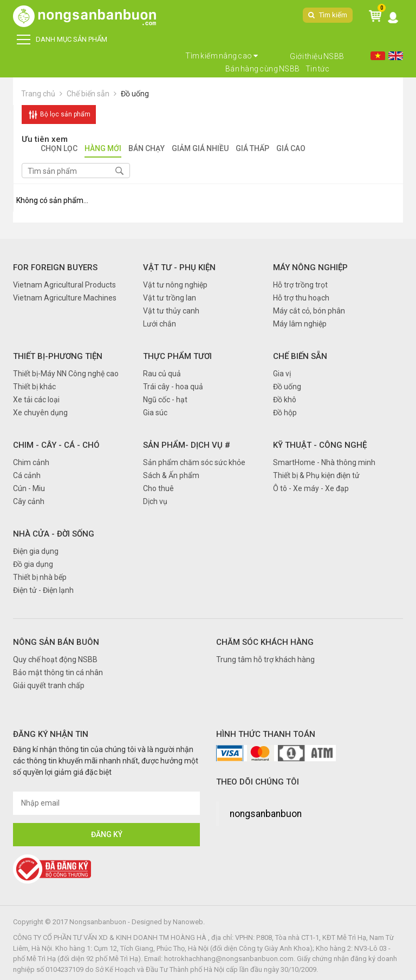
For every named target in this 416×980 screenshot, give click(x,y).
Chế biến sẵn (88, 94)
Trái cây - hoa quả (173, 387)
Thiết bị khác (34, 387)
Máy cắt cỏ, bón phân (309, 311)
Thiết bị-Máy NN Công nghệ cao (66, 374)
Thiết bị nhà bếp (40, 577)
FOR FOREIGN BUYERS (55, 267)
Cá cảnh (27, 475)
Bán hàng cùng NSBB (263, 69)
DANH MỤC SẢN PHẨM (62, 40)
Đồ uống (135, 94)
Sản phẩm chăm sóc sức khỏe (194, 462)
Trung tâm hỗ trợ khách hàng (265, 659)
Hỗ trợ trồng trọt (300, 285)
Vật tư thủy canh (171, 311)
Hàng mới (103, 149)
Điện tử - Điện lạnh (43, 590)
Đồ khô (285, 400)
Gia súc (155, 413)
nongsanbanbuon (266, 814)
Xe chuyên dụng (40, 413)
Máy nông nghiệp (310, 267)
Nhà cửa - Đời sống (54, 534)
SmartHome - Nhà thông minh (324, 462)
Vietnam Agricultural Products (64, 285)
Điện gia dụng (36, 551)
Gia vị (282, 374)
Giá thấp (252, 149)
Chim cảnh (31, 462)
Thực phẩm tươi (177, 356)
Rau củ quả (162, 374)
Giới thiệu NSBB (317, 56)
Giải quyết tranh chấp (49, 685)
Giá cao (291, 149)
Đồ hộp (285, 413)
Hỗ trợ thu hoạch (301, 298)
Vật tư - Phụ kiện (179, 267)
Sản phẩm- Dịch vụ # (187, 445)
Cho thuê (158, 488)
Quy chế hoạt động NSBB (55, 659)
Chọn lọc (59, 149)
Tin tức (318, 69)
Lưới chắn (160, 324)
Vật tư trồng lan (170, 298)
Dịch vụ (155, 501)
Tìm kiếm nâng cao (222, 56)
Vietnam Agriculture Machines (65, 298)
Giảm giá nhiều (200, 149)
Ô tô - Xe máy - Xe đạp (311, 488)
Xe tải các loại (36, 400)
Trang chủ (38, 94)
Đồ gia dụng (33, 564)
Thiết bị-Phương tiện (58, 356)
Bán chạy (147, 149)
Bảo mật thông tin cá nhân (58, 672)
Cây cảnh (29, 501)
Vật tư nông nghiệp (175, 285)
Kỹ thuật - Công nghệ (320, 445)
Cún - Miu (29, 488)
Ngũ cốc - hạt (165, 400)
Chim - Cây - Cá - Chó (56, 445)
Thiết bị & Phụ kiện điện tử (316, 475)
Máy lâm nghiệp (300, 324)
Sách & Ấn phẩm (171, 475)
